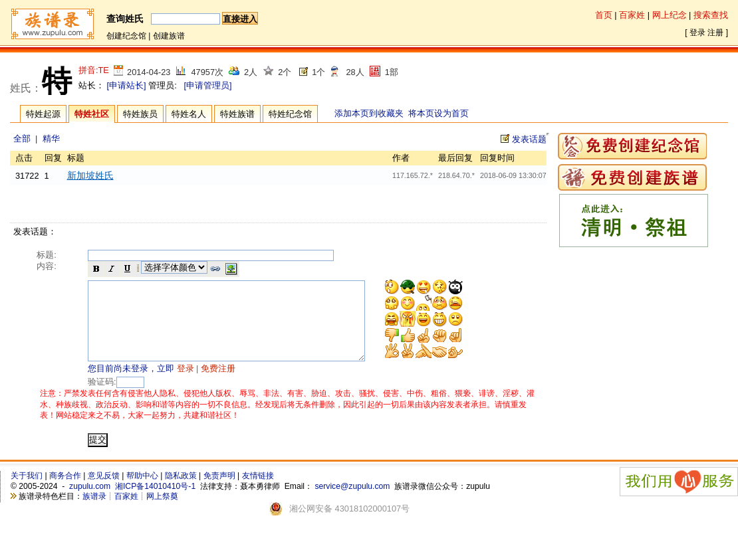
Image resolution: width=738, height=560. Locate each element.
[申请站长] (127, 85)
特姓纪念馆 (290, 114)
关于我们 (27, 492)
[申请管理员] (207, 85)
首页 (604, 15)
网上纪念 (670, 15)
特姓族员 (140, 114)
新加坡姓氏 (90, 175)
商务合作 (65, 492)
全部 (22, 139)
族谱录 (94, 512)
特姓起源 (43, 114)
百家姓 (632, 15)
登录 (697, 33)
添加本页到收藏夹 (369, 113)
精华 (51, 139)
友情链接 (258, 492)
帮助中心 (142, 492)
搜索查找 (711, 15)
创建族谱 (169, 36)
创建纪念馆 (126, 36)
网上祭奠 (162, 512)
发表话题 (529, 139)
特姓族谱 (237, 114)
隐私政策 (181, 492)
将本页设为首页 (438, 113)
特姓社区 (92, 114)
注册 (715, 33)
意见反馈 (104, 492)
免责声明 (219, 492)
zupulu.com (90, 502)
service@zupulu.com (352, 502)
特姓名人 (189, 114)
